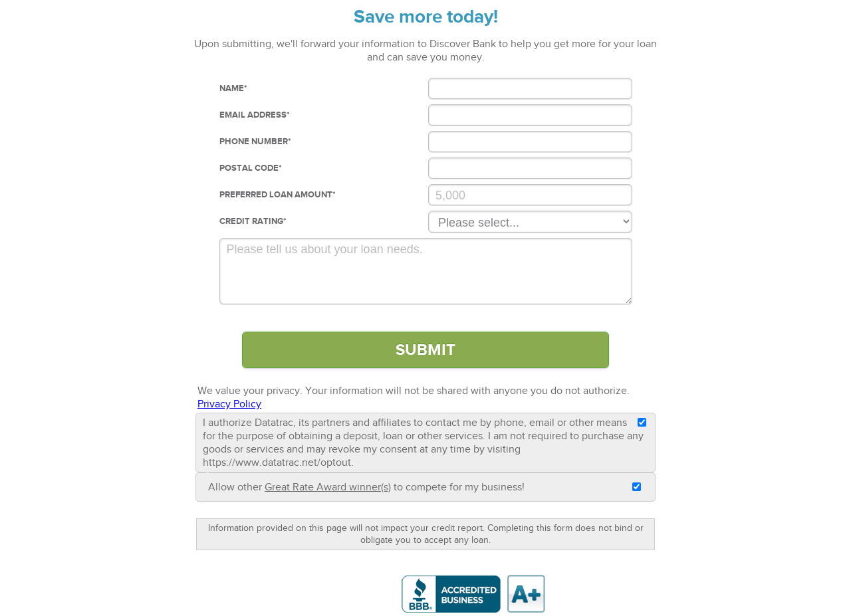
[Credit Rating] (530, 222)
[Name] (530, 88)
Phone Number (255, 142)
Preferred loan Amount (278, 195)
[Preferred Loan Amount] (530, 195)
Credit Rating (253, 221)
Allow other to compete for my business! (366, 487)
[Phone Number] (530, 142)
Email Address (255, 115)
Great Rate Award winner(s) (328, 487)
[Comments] (426, 271)
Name (233, 88)
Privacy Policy (229, 404)
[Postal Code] (530, 168)
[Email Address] (530, 115)
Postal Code (251, 168)
